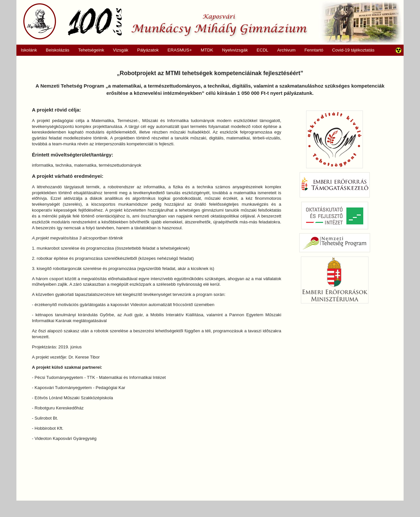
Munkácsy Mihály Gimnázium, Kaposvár (165, 21)
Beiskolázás (55, 50)
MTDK (205, 50)
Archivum (284, 50)
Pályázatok (146, 50)
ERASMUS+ (178, 50)
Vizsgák (121, 50)
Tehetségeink (89, 50)
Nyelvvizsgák (233, 50)
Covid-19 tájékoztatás (353, 50)
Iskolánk (27, 50)
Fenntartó (314, 50)
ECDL (262, 50)
